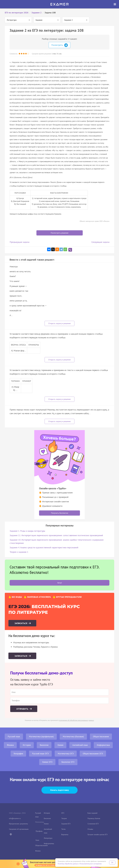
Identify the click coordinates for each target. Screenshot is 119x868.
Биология (44, 745)
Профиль (39, 831)
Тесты (63, 829)
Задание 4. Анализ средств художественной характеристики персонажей (44, 547)
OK (112, 863)
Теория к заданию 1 (19, 552)
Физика (10, 745)
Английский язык (80, 745)
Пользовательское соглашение (91, 864)
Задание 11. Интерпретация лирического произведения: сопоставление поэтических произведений (56, 535)
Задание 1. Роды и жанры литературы (27, 531)
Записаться (21, 623)
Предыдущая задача (19, 242)
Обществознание (101, 736)
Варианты (65, 834)
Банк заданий (92, 813)
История (27, 745)
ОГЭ (63, 813)
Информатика (103, 745)
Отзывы (90, 829)
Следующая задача (100, 242)
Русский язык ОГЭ (40, 754)
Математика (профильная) (41, 736)
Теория (64, 818)
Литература (48, 838)
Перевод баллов (94, 818)
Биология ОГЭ (68, 762)
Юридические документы (18, 824)
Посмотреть (60, 45)
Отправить (23, 709)
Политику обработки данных (68, 864)
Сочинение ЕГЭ (93, 824)
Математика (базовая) (73, 736)
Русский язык (14, 736)
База (37, 840)
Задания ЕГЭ (66, 824)
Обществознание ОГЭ (93, 754)
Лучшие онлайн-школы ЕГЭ (97, 834)
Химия (60, 745)
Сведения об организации (19, 829)
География (18, 754)
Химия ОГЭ (47, 762)
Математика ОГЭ (66, 754)
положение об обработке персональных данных (76, 720)
